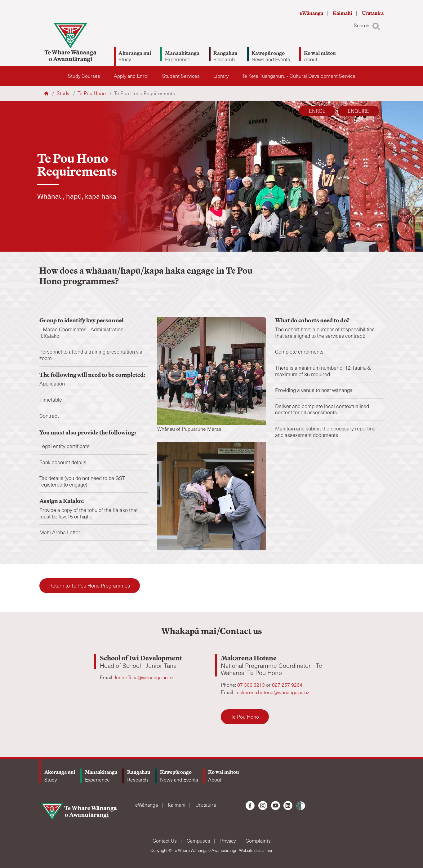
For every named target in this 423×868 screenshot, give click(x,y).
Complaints (258, 841)
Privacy (229, 841)
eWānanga (312, 13)
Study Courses (84, 76)
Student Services (181, 76)
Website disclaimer (256, 850)
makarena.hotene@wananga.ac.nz (272, 692)
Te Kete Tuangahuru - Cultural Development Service (299, 76)
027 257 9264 (287, 685)
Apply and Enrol (131, 76)
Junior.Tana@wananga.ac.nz (144, 677)
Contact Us (165, 841)
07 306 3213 (252, 685)
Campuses (199, 841)
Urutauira (373, 13)
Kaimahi (343, 13)
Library (221, 76)
